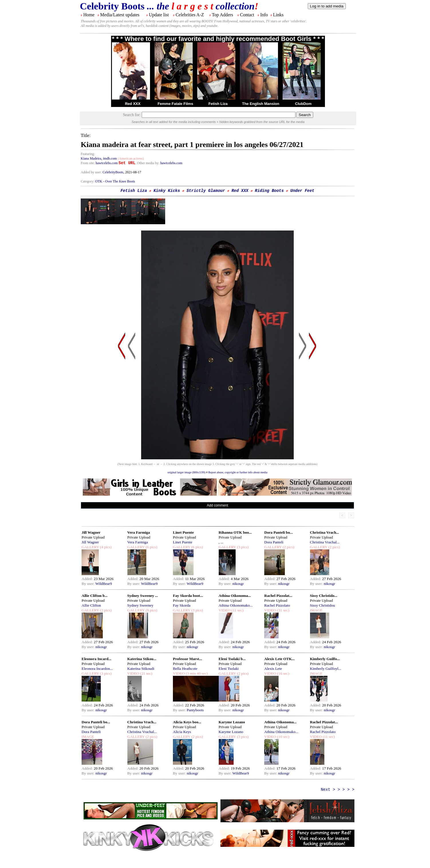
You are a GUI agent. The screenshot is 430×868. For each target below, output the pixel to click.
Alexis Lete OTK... (279, 659)
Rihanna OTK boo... (235, 532)
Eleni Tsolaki (229, 669)
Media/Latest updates (120, 15)
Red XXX (133, 104)
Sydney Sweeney (140, 605)
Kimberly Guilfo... (325, 659)
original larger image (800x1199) (186, 472)
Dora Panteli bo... (279, 532)
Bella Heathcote (185, 669)
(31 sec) (283, 610)
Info (264, 15)
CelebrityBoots (113, 172)
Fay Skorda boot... (188, 596)
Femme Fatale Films (175, 104)
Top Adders (222, 15)
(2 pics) (288, 547)
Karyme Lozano (232, 722)
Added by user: (92, 172)
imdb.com (110, 158)
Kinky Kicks (167, 191)
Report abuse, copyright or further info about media (238, 472)
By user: (88, 584)
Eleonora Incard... (96, 659)
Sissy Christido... (324, 596)
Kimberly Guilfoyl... (326, 669)
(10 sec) (283, 737)
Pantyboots (195, 710)
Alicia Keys (182, 732)
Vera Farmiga (139, 532)
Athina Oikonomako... (236, 605)
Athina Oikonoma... (235, 596)
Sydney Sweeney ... (143, 596)
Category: (88, 181)
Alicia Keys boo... (187, 722)
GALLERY (90, 547)
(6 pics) (151, 547)
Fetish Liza (218, 104)
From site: (88, 163)
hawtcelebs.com (107, 163)
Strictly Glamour (206, 191)
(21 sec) (146, 673)
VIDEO (225, 610)
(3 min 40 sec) (196, 673)
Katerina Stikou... (142, 659)
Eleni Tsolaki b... (232, 659)
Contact (247, 15)
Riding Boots (269, 191)
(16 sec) (283, 673)
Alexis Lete (273, 669)
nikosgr (238, 584)
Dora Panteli (274, 542)
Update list (159, 15)
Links (278, 15)
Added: (88, 579)
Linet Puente (183, 532)
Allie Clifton (91, 605)
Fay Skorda (182, 605)
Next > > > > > (338, 790)
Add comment (217, 505)
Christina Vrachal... (325, 542)
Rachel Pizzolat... (278, 596)
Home (89, 15)
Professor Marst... (188, 659)
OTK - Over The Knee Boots (115, 181)
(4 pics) (105, 547)
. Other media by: (148, 163)
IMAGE (316, 610)
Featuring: (88, 154)
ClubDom (303, 104)
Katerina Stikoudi (141, 669)
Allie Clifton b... (95, 596)
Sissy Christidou (323, 605)
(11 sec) (237, 610)
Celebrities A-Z (190, 15)
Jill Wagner (91, 532)
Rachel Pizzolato (277, 605)
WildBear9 (104, 584)
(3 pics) (242, 547)
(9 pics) (151, 610)
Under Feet (302, 191)
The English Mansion (261, 104)
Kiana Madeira (91, 158)
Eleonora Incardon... (97, 669)
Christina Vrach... (325, 532)
